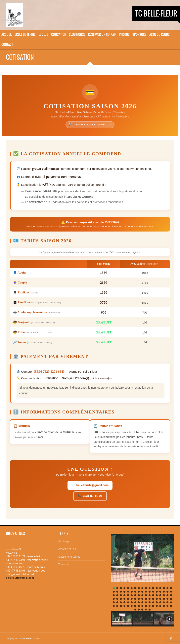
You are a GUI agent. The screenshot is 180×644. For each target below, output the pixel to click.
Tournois (64, 564)
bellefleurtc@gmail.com (20, 578)
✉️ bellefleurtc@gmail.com (90, 485)
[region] (142, 579)
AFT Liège (64, 541)
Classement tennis (69, 557)
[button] (117, 558)
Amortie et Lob (67, 549)
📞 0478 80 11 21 (90, 496)
